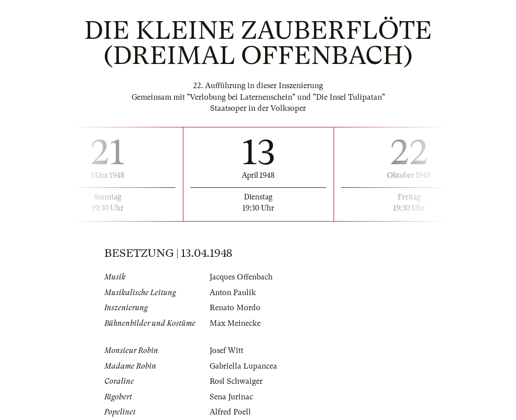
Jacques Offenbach (241, 277)
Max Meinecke (235, 323)
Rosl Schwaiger (236, 381)
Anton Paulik (233, 293)
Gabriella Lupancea (243, 366)
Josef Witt (227, 351)
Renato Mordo (235, 308)
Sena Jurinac (231, 397)
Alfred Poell (230, 412)
